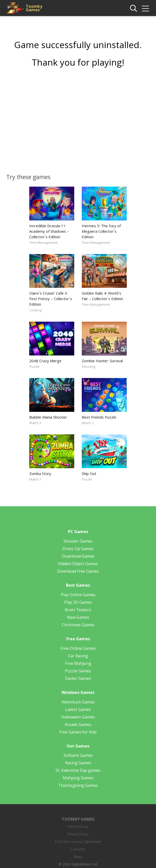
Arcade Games (78, 724)
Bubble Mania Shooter (48, 417)
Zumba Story (40, 473)
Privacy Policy (78, 834)
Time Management (43, 242)
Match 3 (35, 423)
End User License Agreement (78, 842)
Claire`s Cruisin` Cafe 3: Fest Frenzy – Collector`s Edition (51, 299)
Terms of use (78, 827)
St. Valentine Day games (78, 770)
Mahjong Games (78, 778)
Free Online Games (78, 648)
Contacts (78, 849)
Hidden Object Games (78, 564)
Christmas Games (78, 625)
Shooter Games (78, 541)
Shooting (88, 366)
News (78, 857)
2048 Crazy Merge (45, 361)
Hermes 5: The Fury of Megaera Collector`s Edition (101, 231)
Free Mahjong (78, 663)
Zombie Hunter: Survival (102, 361)
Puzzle (34, 366)
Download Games (78, 556)
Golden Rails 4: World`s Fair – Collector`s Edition (102, 296)
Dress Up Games (78, 549)
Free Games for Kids (78, 732)
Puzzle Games (78, 671)
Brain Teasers (78, 610)
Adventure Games (78, 702)
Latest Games (78, 709)
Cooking (35, 310)
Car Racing (78, 656)
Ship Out (89, 473)
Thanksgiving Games (78, 785)
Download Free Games (78, 571)
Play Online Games (78, 595)
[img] (145, 9)
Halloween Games (78, 717)
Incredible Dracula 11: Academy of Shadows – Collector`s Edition (49, 231)
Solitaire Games (78, 755)
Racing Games (78, 763)
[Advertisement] (78, 119)
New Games (78, 617)
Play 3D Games (78, 602)
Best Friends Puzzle (99, 417)
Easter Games (78, 678)
